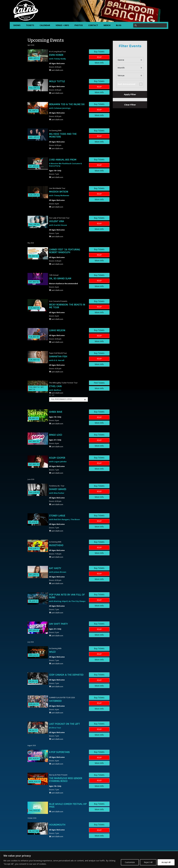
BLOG (119, 25)
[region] (89, 860)
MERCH (107, 25)
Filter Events (130, 46)
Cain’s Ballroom (57, 70)
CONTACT (93, 25)
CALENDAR (45, 25)
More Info (99, 63)
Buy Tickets (99, 52)
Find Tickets (99, 383)
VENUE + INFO (62, 25)
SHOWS (17, 25)
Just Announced (126, 84)
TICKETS (30, 25)
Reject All (148, 862)
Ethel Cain (55, 386)
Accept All (166, 862)
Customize (130, 862)
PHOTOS (79, 25)
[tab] (68, 399)
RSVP (99, 57)
